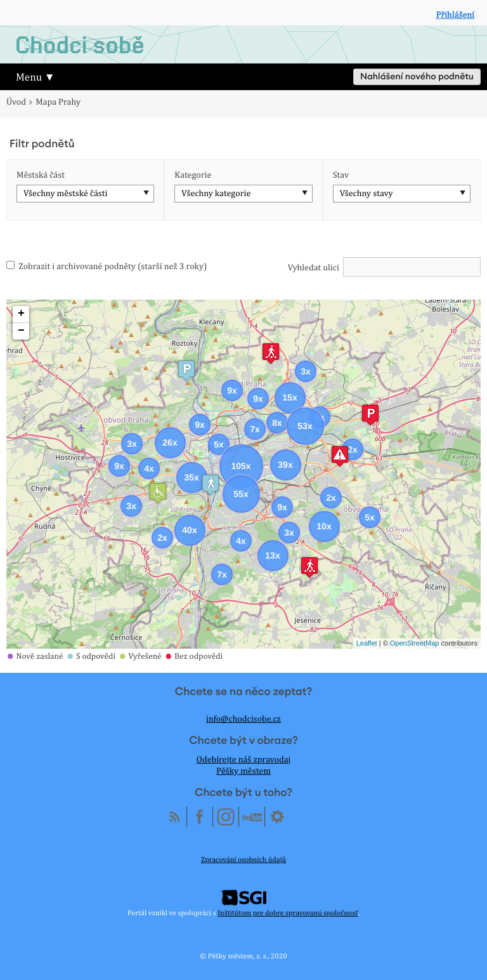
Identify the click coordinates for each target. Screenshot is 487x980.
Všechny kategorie (216, 194)
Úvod (16, 102)
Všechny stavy (367, 194)
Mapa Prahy (58, 102)
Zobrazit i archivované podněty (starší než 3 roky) (107, 266)
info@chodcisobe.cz (243, 719)
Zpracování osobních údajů (243, 859)
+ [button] (21, 314)
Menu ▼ (36, 77)
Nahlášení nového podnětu (417, 77)
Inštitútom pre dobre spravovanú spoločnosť (288, 913)
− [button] (21, 331)
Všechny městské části (65, 194)
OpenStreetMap (415, 644)
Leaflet (367, 644)
